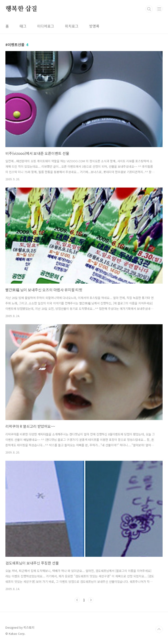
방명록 (94, 26)
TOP (159, 629)
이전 (77, 600)
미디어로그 (46, 26)
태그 (23, 26)
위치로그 (72, 26)
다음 (91, 600)
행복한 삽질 (21, 9)
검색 (149, 9)
